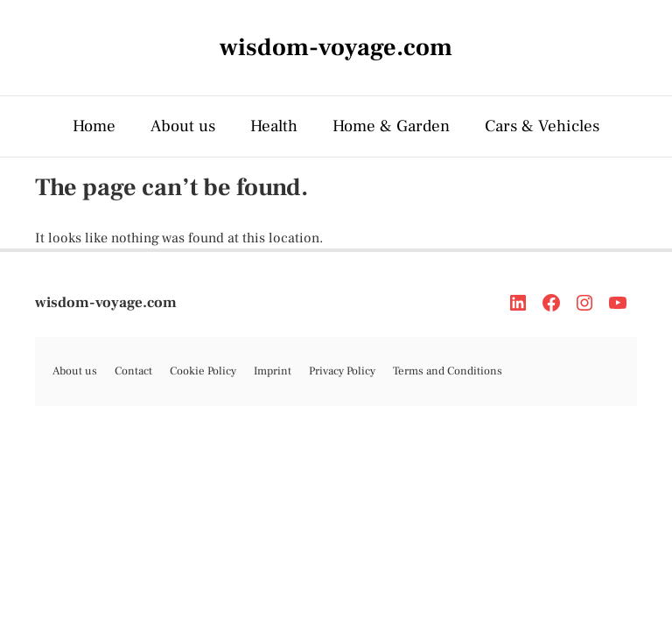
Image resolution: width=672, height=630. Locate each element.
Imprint (273, 371)
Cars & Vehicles (542, 126)
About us (183, 126)
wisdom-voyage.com (106, 303)
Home (94, 126)
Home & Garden (391, 126)
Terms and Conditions (448, 371)
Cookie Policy (203, 371)
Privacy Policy (342, 371)
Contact (133, 371)
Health (274, 126)
